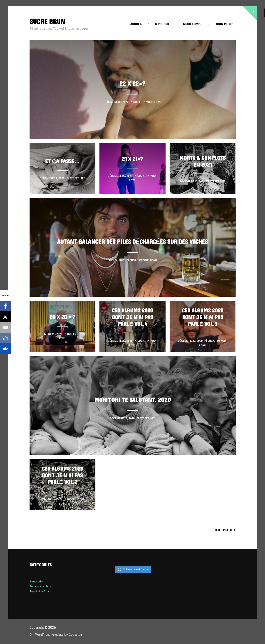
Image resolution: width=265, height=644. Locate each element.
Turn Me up (224, 24)
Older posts (222, 530)
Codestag (79, 635)
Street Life (37, 582)
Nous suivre (192, 24)
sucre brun (49, 22)
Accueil (136, 24)
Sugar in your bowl (42, 586)
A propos (162, 24)
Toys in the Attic (41, 591)
